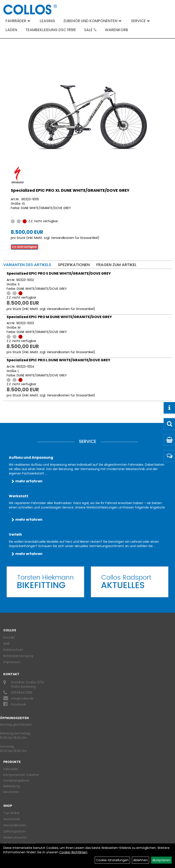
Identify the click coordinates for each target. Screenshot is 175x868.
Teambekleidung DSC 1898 (51, 30)
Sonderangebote (16, 780)
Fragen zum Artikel (116, 265)
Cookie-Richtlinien (73, 852)
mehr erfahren (29, 481)
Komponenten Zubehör (21, 775)
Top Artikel (11, 813)
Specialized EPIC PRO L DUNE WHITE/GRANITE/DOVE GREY (58, 360)
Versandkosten (15, 825)
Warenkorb (117, 30)
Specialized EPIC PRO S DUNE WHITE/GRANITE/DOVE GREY (59, 273)
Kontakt (9, 637)
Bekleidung (12, 786)
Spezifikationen (74, 265)
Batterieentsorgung (18, 656)
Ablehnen (140, 860)
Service (140, 21)
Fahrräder (18, 21)
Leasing (47, 21)
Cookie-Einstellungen (112, 860)
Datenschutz (13, 650)
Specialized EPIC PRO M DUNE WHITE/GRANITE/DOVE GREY (59, 317)
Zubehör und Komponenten (92, 21)
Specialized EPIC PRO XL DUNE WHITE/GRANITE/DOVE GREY (70, 190)
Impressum (12, 662)
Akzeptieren (161, 860)
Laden (11, 30)
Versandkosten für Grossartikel (74, 238)
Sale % (90, 30)
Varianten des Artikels (27, 265)
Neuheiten (11, 792)
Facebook (18, 704)
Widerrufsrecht (15, 838)
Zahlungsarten (14, 831)
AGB (6, 644)
